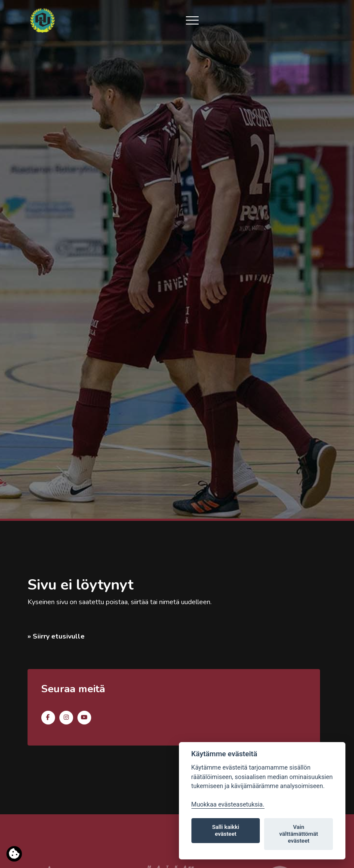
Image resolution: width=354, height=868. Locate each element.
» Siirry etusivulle (56, 636)
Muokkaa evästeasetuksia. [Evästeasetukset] (228, 805)
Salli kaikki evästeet (226, 830)
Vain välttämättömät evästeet (299, 834)
